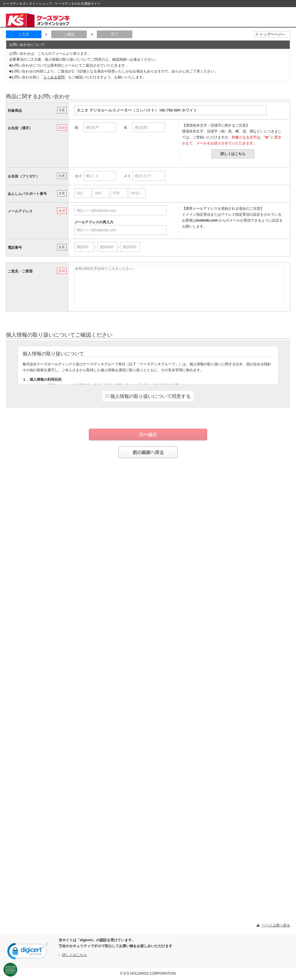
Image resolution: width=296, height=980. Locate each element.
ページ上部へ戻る (276, 925)
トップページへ (272, 34)
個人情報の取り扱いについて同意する (148, 396)
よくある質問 (54, 77)
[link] (28, 952)
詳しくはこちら (233, 154)
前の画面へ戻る (148, 452)
